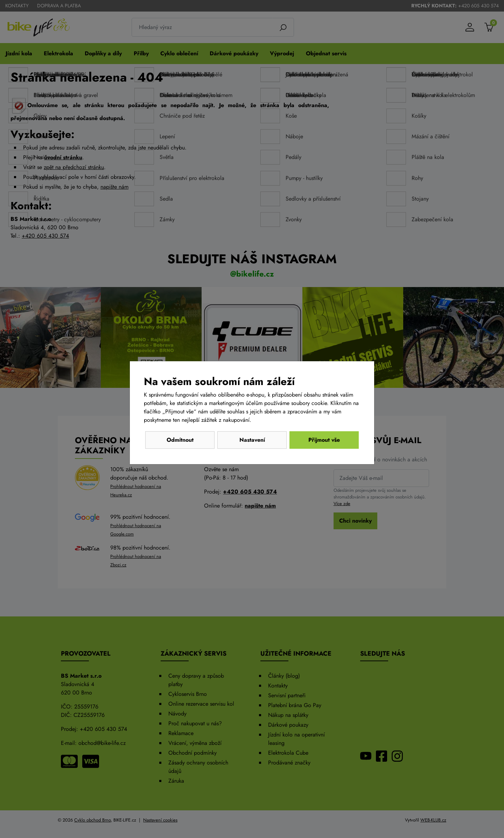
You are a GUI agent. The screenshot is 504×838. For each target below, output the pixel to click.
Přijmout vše (324, 440)
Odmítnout (180, 440)
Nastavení (252, 440)
